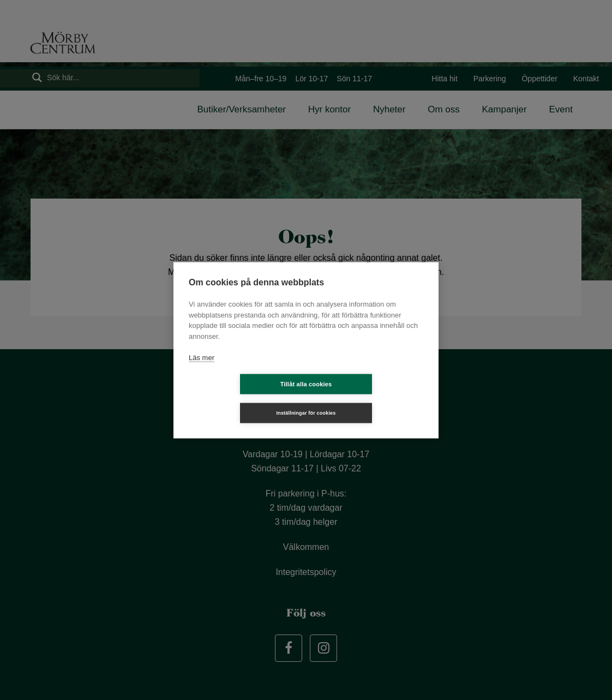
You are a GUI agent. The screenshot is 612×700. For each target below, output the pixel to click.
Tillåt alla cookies (241, 398)
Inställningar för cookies (371, 398)
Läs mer (202, 372)
